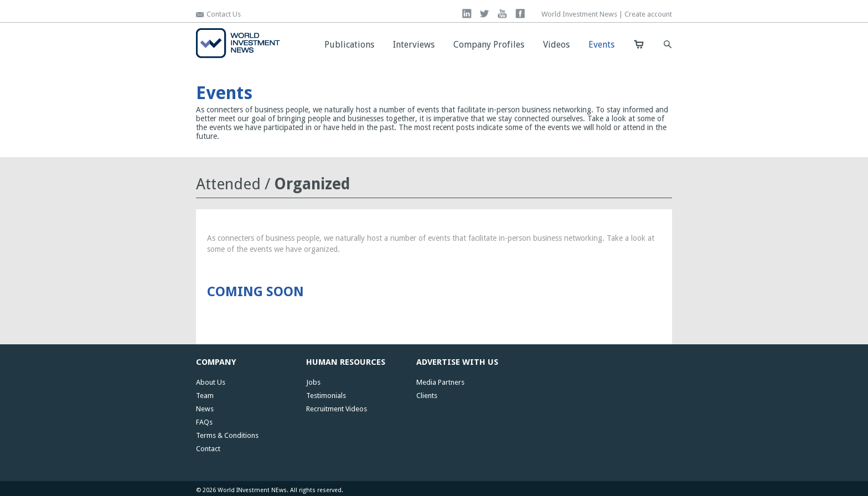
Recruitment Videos (337, 409)
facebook (520, 14)
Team (205, 396)
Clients (427, 396)
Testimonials (326, 396)
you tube (502, 14)
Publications (349, 45)
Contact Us (224, 14)
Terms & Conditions (227, 435)
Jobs (313, 382)
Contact (208, 449)
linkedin (467, 14)
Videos (556, 45)
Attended (228, 184)
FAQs (204, 422)
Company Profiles (489, 45)
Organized (312, 184)
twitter (485, 14)
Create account (648, 14)
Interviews (414, 45)
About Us (211, 382)
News (205, 409)
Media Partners (440, 382)
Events (601, 45)
